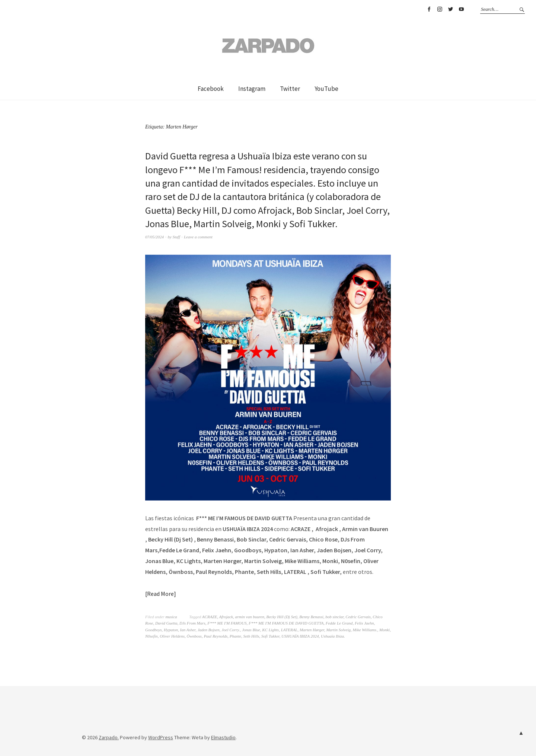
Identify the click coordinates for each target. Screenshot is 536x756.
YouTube (461, 9)
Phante (235, 636)
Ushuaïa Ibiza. (333, 636)
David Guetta (166, 623)
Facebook (429, 9)
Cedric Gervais (358, 617)
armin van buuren (249, 617)
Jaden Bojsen (209, 630)
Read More (160, 594)
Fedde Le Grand (339, 623)
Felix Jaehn (364, 623)
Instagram (440, 9)
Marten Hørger (312, 630)
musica (171, 617)
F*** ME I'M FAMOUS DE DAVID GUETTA (286, 623)
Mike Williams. (365, 630)
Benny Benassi (311, 617)
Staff (176, 237)
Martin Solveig (338, 630)
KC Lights (270, 630)
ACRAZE (210, 617)
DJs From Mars (192, 623)
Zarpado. (109, 737)
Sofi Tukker (270, 636)
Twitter (450, 9)
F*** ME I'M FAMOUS (227, 623)
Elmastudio (223, 737)
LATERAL (289, 630)
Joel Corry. (231, 630)
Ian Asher (188, 630)
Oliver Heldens (172, 636)
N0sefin (151, 636)
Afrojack (226, 617)
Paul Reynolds (216, 636)
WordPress (161, 737)
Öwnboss (194, 636)
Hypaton (171, 630)
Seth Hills (251, 636)
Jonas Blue (251, 630)
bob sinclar (334, 617)
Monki (385, 630)
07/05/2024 (154, 237)
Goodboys (154, 630)
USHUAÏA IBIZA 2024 (300, 636)
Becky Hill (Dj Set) (282, 617)
